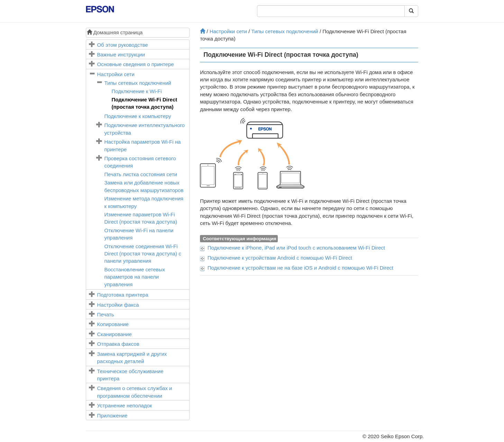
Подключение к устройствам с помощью (280, 258)
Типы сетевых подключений (138, 83)
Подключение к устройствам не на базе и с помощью (300, 268)
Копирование (113, 324)
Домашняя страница (115, 32)
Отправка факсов (118, 344)
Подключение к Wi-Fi (137, 91)
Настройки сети (116, 74)
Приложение (112, 416)
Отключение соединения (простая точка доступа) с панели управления (143, 254)
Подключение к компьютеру (138, 116)
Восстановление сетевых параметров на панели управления (135, 277)
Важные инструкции (121, 55)
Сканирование (115, 334)
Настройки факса (118, 305)
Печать (106, 314)
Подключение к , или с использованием (296, 248)
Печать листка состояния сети (141, 174)
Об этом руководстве (123, 45)
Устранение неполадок (125, 405)
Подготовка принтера (123, 295)
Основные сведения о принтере (136, 64)
